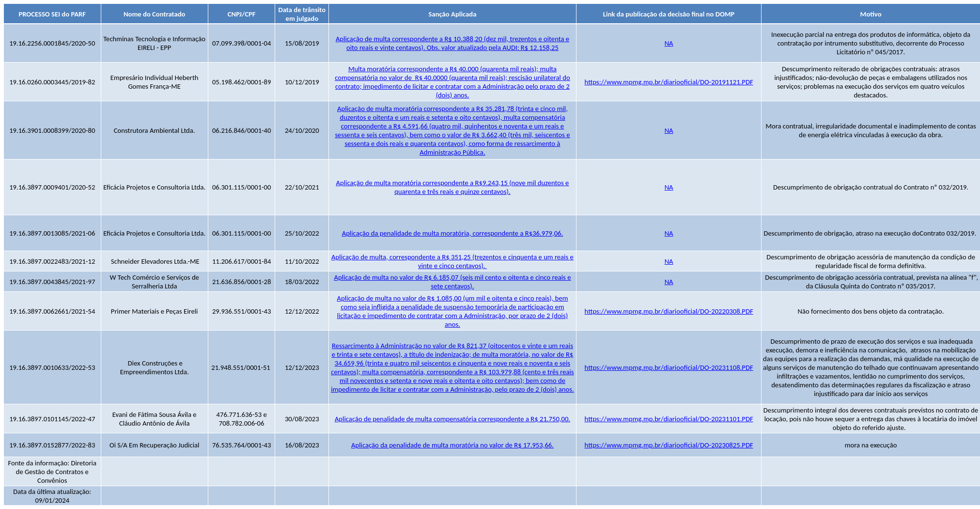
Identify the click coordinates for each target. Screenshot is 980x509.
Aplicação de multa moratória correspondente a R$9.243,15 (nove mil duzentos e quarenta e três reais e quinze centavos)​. (453, 187)
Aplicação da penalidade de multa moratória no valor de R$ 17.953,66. (452, 445)
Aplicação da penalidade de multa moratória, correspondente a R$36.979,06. (453, 233)
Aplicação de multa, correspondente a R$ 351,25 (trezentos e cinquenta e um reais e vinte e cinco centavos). (452, 261)
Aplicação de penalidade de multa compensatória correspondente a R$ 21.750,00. (452, 419)
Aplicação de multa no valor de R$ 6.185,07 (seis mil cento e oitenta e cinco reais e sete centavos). (452, 282)
